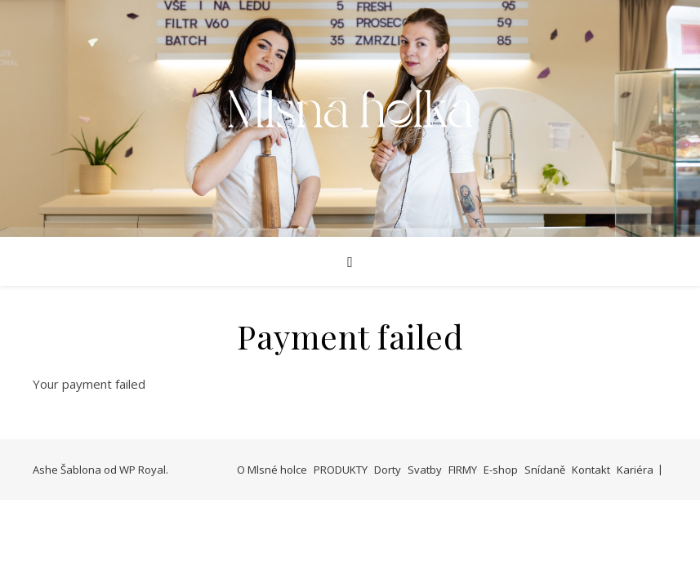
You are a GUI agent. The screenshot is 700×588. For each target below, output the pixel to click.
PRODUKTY (341, 470)
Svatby (425, 470)
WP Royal (143, 470)
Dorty (388, 470)
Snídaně (545, 470)
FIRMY (463, 470)
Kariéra (635, 470)
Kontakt (591, 470)
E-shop (501, 470)
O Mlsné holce (272, 470)
